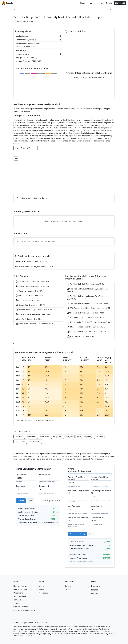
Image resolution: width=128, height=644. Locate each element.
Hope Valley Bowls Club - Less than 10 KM (85, 313)
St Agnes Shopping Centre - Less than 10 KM (87, 327)
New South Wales (20, 589)
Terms (68, 589)
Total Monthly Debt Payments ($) (101, 496)
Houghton (57, 437)
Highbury (88, 437)
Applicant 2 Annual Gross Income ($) (101, 482)
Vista (79, 437)
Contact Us (44, 593)
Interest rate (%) (50, 478)
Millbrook (99, 437)
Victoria (16, 603)
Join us (100, 3)
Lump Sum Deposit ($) (101, 521)
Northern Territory (21, 586)
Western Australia (21, 607)
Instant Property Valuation (26, 148)
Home (83, 3)
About (42, 586)
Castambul (19, 437)
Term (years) (27, 490)
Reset (31, 501)
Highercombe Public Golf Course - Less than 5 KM (89, 322)
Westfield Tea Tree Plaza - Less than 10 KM (86, 318)
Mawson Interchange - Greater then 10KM (34, 310)
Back (16, 10)
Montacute (44, 437)
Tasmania (17, 600)
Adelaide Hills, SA (26, 22)
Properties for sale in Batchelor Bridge (32, 198)
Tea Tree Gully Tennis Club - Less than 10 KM (87, 332)
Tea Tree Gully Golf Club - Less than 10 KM (86, 284)
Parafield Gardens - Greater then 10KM (33, 315)
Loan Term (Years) (79, 510)
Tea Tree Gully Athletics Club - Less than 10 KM (87, 304)
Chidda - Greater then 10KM (28, 300)
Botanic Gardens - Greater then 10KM (32, 282)
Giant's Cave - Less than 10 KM (81, 336)
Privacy (68, 586)
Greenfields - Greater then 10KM (30, 305)
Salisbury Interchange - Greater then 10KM (34, 324)
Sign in (109, 3)
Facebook (95, 590)
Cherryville (69, 437)
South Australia (20, 596)
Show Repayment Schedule (50, 501)
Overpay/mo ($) (50, 490)
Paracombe (32, 437)
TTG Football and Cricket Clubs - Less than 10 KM (88, 308)
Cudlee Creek (20, 442)
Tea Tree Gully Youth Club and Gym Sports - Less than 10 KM (88, 290)
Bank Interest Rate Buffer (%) (79, 522)
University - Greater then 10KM (29, 291)
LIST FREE (120, 3)
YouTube (95, 594)
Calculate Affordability (77, 534)
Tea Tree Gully (35, 442)
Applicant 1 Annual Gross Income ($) (79, 482)
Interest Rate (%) (101, 510)
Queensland (18, 593)
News (91, 3)
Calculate (21, 501)
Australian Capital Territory (24, 610)
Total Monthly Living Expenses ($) (79, 496)
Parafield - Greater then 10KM (29, 319)
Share (112, 10)
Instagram (95, 586)
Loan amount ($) (27, 478)
